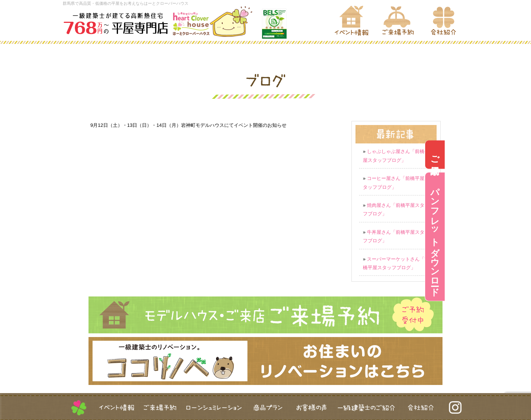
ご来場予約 (521, 154)
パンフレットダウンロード (521, 237)
